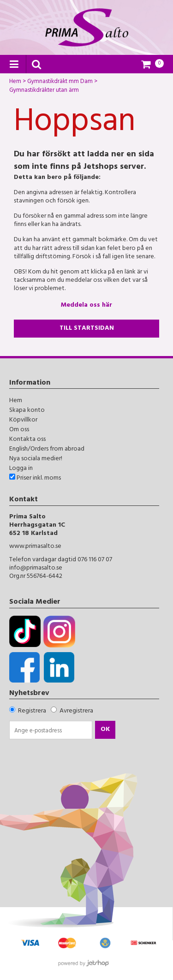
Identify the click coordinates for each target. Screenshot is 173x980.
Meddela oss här (86, 306)
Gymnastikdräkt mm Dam (60, 83)
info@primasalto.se (36, 568)
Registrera (32, 711)
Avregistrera (76, 711)
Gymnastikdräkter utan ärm (44, 91)
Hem (15, 83)
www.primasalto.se (35, 547)
